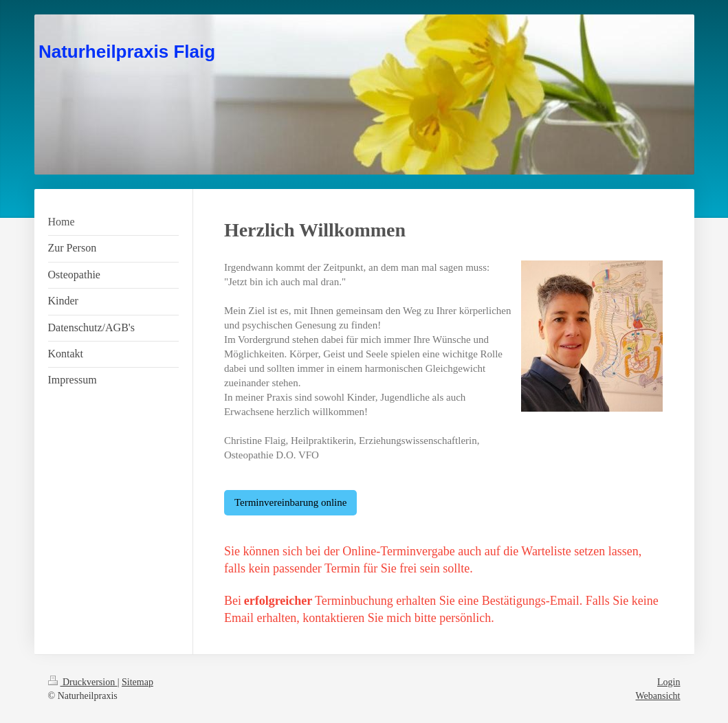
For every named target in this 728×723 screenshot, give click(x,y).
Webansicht (658, 696)
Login (669, 682)
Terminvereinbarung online (290, 502)
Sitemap (137, 682)
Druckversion (83, 682)
